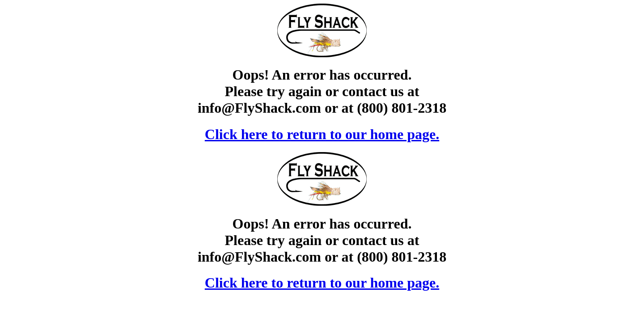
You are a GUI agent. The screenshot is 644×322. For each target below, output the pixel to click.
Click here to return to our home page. (322, 134)
